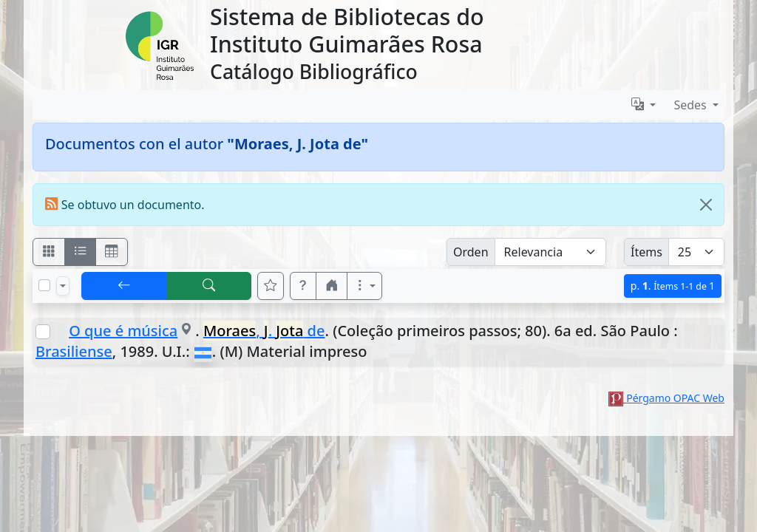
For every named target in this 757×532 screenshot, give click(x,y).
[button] (303, 286)
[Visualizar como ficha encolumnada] (81, 252)
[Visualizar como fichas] (49, 252)
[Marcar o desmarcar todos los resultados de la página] (44, 285)
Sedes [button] (692, 105)
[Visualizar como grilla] (112, 252)
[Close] (706, 205)
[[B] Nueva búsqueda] (209, 286)
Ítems (646, 252)
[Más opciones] (364, 286)
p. (673, 286)
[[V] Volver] (124, 286)
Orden (471, 252)
